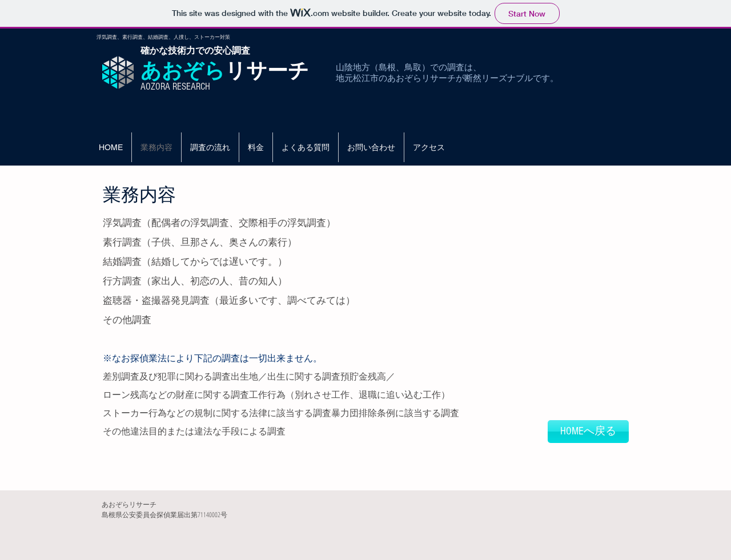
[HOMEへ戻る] (588, 432)
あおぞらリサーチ (129, 504)
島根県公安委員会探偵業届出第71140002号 (164, 515)
